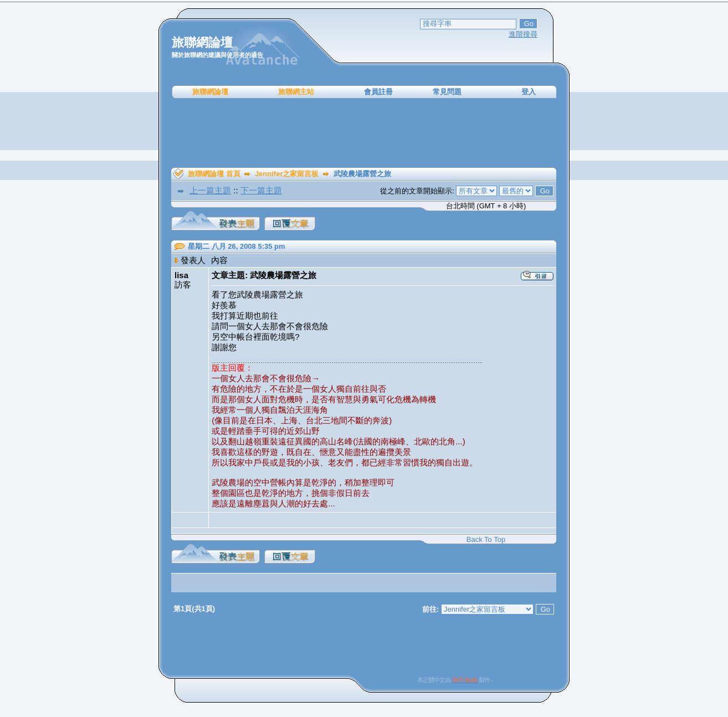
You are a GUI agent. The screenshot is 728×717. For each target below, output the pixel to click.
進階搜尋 (523, 34)
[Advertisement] (364, 133)
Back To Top (486, 539)
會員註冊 (378, 92)
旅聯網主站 (296, 92)
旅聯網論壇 (210, 92)
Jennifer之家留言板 (287, 174)
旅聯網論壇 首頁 (214, 174)
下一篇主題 (261, 190)
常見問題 (447, 92)
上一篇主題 (210, 190)
